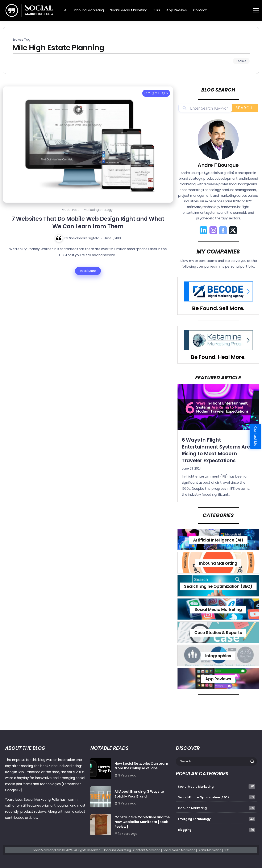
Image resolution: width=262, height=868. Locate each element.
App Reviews (218, 679)
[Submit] (253, 761)
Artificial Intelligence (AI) (218, 540)
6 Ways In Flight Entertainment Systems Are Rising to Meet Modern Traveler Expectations (216, 450)
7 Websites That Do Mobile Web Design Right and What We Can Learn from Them (88, 223)
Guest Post (70, 210)
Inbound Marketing (218, 563)
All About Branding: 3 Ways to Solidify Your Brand (139, 794)
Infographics (218, 656)
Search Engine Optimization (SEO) (218, 586)
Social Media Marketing (218, 610)
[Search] (217, 761)
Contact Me (255, 436)
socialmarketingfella (84, 238)
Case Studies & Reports (218, 633)
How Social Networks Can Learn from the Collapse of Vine (141, 766)
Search (244, 108)
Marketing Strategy (98, 210)
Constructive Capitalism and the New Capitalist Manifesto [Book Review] (142, 822)
